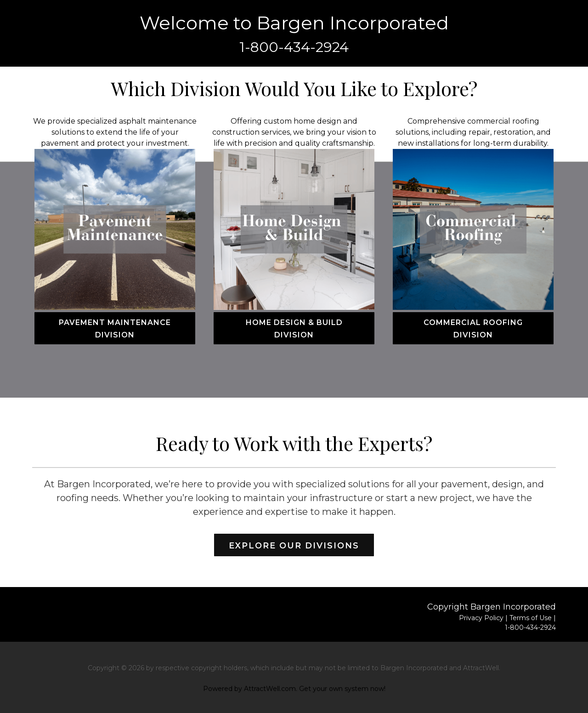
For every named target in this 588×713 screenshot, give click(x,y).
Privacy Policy (481, 618)
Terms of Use (531, 618)
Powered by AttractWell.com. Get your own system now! (294, 689)
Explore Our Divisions (294, 546)
